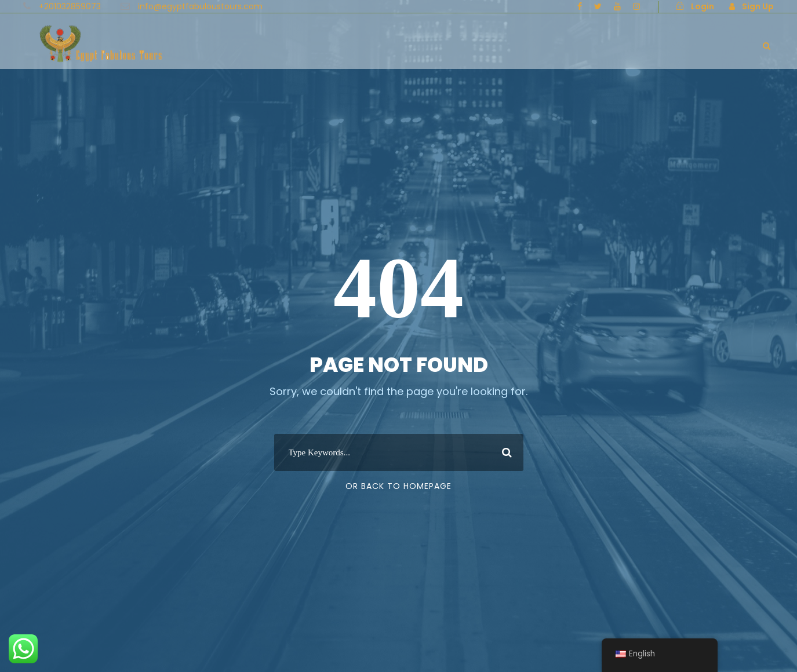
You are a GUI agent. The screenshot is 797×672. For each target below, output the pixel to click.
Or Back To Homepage (398, 486)
